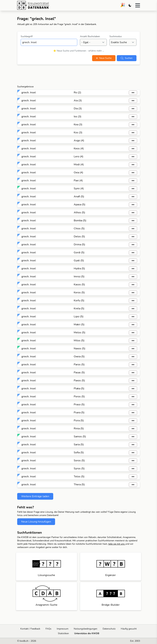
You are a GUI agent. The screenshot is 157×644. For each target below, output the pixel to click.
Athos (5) (79, 212)
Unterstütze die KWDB (87, 633)
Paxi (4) (78, 180)
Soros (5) (79, 460)
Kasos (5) (79, 284)
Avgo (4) (79, 140)
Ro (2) (77, 92)
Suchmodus (116, 36)
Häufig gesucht (129, 629)
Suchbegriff (27, 36)
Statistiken (63, 633)
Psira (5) (79, 420)
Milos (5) (79, 340)
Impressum (63, 629)
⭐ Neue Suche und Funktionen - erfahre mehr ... (79, 51)
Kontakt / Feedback (30, 629)
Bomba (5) (80, 220)
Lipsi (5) (79, 316)
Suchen (127, 58)
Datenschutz (109, 629)
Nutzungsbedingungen (86, 629)
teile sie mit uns (117, 544)
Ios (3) (77, 116)
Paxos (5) (79, 380)
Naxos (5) (80, 348)
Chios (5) (79, 228)
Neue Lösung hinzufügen (36, 522)
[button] (138, 5)
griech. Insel (29, 92)
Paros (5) (79, 364)
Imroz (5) (79, 276)
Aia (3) (78, 100)
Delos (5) (79, 236)
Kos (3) (78, 132)
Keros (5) (79, 292)
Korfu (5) (79, 300)
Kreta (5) (79, 308)
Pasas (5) (79, 372)
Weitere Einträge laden (35, 496)
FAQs (48, 629)
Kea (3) (78, 124)
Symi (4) (79, 188)
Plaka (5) (79, 388)
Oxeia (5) (79, 356)
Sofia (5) (79, 452)
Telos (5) (79, 476)
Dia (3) (78, 108)
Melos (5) (80, 332)
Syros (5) (79, 468)
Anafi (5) (79, 196)
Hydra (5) (79, 268)
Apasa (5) (80, 204)
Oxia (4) (78, 172)
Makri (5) (79, 324)
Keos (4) (79, 148)
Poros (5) (79, 396)
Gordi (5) (79, 252)
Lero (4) (78, 156)
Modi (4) (79, 164)
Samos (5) (80, 436)
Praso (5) (79, 404)
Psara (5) (79, 412)
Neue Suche (104, 58)
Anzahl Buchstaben (90, 36)
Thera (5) (79, 484)
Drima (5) (79, 244)
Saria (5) (79, 444)
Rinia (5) (79, 428)
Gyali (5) (79, 260)
